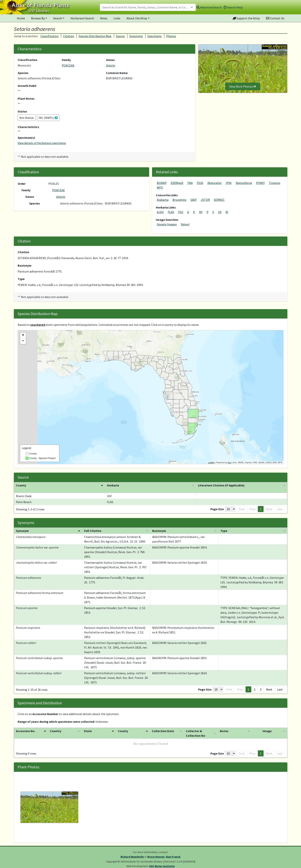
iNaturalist (215, 183)
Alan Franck (173, 852)
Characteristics (28, 127)
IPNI (229, 183)
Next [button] (269, 504)
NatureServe (244, 183)
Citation (69, 36)
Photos (171, 36)
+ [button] (23, 335)
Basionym (25, 265)
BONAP (162, 183)
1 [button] (261, 504)
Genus (110, 60)
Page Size (217, 504)
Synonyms (136, 36)
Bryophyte (179, 200)
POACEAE (68, 65)
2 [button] (255, 685)
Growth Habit (27, 86)
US (220, 212)
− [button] (23, 341)
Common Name (117, 73)
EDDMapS (177, 183)
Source (120, 36)
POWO (260, 183)
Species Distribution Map (95, 36)
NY (201, 212)
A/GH (160, 212)
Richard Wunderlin (132, 852)
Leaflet (211, 462)
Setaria (111, 65)
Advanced (209, 7)
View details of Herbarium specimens (42, 143)
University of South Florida (142, 866)
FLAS (171, 212)
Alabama (163, 200)
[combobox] (148, 7)
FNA (190, 183)
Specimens (155, 36)
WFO (160, 187)
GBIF (194, 200)
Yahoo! (185, 224)
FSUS (200, 183)
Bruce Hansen (156, 852)
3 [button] (261, 685)
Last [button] (280, 504)
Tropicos (275, 183)
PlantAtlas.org (180, 866)
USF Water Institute (162, 861)
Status (22, 111)
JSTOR (205, 200)
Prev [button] (252, 504)
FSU (181, 212)
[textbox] (146, 7)
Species (23, 73)
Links (117, 18)
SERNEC (219, 200)
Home (21, 18)
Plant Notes (26, 99)
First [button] (242, 504)
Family (66, 60)
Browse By (38, 18)
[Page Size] (230, 504)
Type (21, 279)
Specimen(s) (26, 138)
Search (58, 18)
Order (22, 184)
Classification (50, 36)
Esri (229, 462)
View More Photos (243, 86)
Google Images (167, 224)
